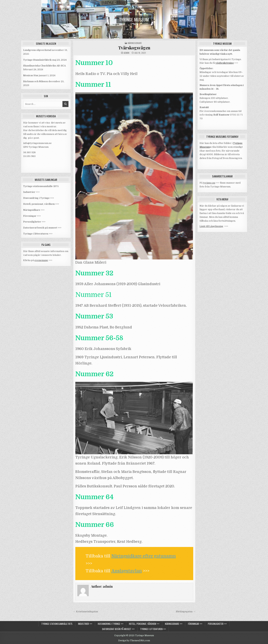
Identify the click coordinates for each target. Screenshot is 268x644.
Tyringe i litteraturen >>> (38, 234)
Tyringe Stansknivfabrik (37, 60)
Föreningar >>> (32, 216)
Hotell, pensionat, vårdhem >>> (41, 204)
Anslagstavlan (127, 571)
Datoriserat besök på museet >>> (42, 228)
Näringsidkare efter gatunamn (144, 556)
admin (126, 53)
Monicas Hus (31, 75)
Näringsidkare (135, 43)
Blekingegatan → (186, 612)
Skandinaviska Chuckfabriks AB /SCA (44, 66)
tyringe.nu (209, 183)
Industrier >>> (31, 192)
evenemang (41, 260)
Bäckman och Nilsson (35, 81)
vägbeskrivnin (224, 63)
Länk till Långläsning (211, 226)
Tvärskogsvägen (134, 48)
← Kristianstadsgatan (86, 612)
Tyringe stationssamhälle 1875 (41, 186)
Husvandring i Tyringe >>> (39, 198)
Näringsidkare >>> (34, 210)
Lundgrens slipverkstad (37, 50)
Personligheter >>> (34, 222)
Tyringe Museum (134, 19)
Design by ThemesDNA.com (134, 641)
